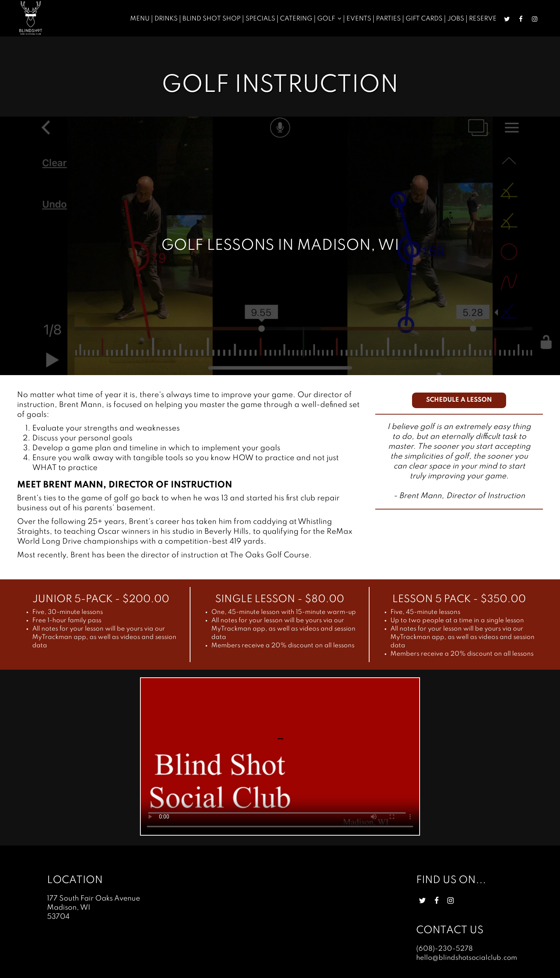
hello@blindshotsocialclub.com (467, 958)
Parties (388, 19)
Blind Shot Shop (211, 19)
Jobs (455, 19)
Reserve (482, 19)
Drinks (165, 19)
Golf (329, 19)
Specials (260, 19)
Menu (139, 19)
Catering (295, 19)
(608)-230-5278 (443, 949)
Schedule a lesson (459, 400)
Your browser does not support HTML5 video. (280, 756)
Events (358, 19)
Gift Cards (423, 19)
